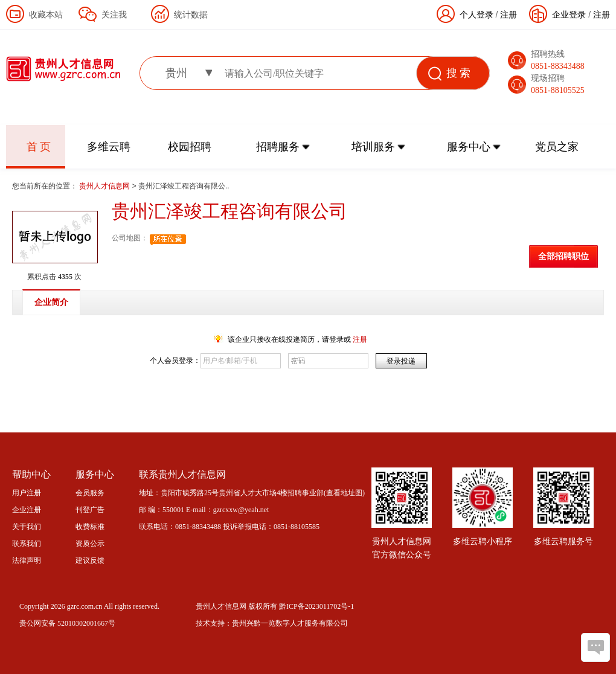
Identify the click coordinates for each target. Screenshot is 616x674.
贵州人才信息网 (105, 186)
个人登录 (476, 14)
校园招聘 (190, 147)
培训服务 (373, 147)
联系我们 (27, 544)
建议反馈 (90, 560)
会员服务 (90, 493)
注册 (602, 14)
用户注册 (27, 493)
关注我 (114, 14)
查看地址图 (344, 493)
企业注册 (27, 510)
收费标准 (90, 527)
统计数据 (191, 14)
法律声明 (27, 560)
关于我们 (27, 527)
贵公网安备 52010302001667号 (67, 623)
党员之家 (557, 147)
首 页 (39, 147)
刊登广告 (90, 510)
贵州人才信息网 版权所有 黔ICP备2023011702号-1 (275, 606)
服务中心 (469, 147)
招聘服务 (278, 147)
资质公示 (90, 544)
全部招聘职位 (563, 256)
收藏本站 (46, 14)
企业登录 (569, 14)
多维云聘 (109, 147)
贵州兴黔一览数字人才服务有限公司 (290, 623)
